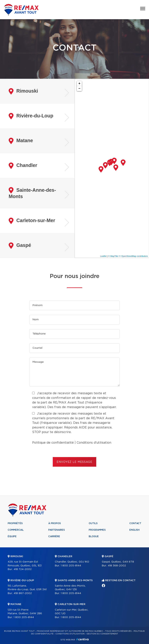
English (134, 530)
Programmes (97, 530)
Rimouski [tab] (23, 91)
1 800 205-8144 (24, 617)
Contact (135, 523)
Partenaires (57, 530)
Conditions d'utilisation (94, 443)
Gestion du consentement (102, 634)
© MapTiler (113, 256)
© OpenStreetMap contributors (134, 256)
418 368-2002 (117, 566)
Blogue (94, 536)
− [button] (79, 89)
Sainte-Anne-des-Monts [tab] (32, 193)
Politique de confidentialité (53, 443)
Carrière (54, 536)
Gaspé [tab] (20, 246)
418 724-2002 (23, 569)
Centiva (83, 639)
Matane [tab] (21, 141)
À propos (55, 523)
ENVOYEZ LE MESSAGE (74, 462)
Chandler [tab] (23, 166)
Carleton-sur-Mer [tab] (32, 221)
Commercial (16, 530)
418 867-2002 (23, 593)
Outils (93, 523)
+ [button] (79, 84)
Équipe (12, 536)
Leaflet (103, 256)
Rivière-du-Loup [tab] (31, 116)
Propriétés (15, 523)
